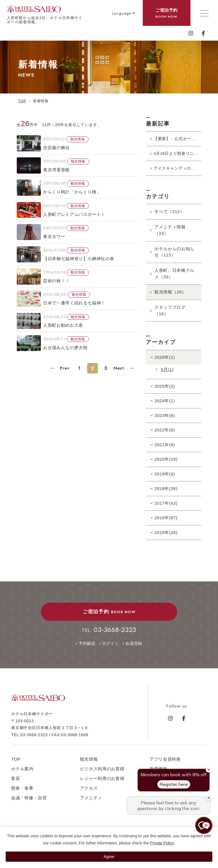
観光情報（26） (170, 297)
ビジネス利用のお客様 (102, 774)
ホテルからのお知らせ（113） (174, 256)
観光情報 (89, 764)
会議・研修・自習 (29, 803)
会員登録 (134, 648)
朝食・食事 (22, 793)
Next (120, 368)
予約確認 (87, 648)
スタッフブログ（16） (170, 315)
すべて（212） (169, 216)
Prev (64, 368)
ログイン (111, 648)
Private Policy (162, 843)
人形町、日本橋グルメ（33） (174, 278)
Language (122, 13)
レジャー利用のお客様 (102, 783)
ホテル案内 (22, 774)
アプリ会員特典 (165, 764)
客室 (15, 783)
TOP (16, 764)
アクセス (89, 793)
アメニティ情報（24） (170, 235)
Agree (109, 857)
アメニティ (91, 803)
